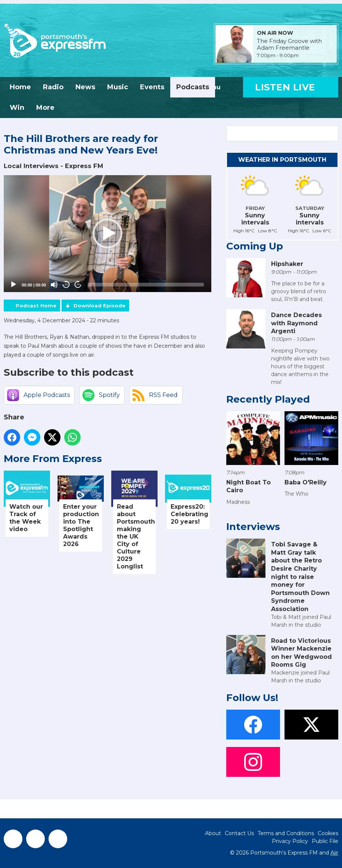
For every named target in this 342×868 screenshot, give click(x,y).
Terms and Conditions (286, 833)
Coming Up (255, 246)
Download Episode (100, 306)
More (45, 108)
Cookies (328, 833)
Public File (325, 841)
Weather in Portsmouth (282, 160)
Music (118, 87)
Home (20, 87)
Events (152, 87)
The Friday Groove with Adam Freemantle (289, 44)
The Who (296, 494)
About (213, 833)
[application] (108, 234)
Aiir (334, 853)
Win (17, 108)
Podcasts (193, 87)
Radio (53, 87)
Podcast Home (36, 306)
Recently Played (268, 399)
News (85, 87)
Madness (238, 502)
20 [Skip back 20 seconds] (66, 284)
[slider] (146, 285)
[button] (108, 233)
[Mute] (54, 285)
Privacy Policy (290, 841)
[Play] (13, 285)
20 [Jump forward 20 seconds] (78, 284)
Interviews (253, 527)
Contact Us (239, 833)
